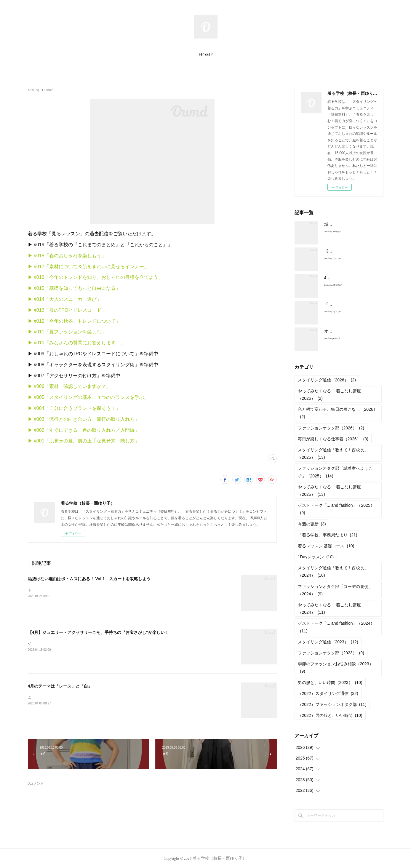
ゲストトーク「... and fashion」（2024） (336, 627)
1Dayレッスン (316, 557)
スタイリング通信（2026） (327, 380)
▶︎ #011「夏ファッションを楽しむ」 (67, 332)
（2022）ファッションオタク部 (332, 704)
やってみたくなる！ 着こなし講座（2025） (330, 491)
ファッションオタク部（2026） (331, 428)
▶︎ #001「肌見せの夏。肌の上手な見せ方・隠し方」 (84, 441)
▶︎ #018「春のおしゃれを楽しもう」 (67, 256)
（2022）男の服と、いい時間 (330, 715)
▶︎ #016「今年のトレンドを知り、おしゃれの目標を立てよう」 (95, 277)
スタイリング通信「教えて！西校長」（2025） (333, 454)
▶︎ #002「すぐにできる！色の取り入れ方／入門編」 (84, 430)
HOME (206, 55)
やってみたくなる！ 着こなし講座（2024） (330, 609)
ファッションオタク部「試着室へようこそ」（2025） (335, 472)
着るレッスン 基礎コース (326, 546)
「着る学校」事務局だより (328, 535)
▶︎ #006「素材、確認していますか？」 (69, 386)
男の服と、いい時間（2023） (330, 682)
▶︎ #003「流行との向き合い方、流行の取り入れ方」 (84, 419)
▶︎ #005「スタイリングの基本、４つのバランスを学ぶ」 (88, 397)
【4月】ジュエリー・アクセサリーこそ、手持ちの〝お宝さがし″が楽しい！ (99, 632)
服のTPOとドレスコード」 (78, 310)
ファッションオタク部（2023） (331, 653)
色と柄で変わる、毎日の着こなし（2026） (338, 413)
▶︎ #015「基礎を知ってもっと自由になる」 (74, 288)
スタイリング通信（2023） (328, 642)
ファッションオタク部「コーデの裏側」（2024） (335, 590)
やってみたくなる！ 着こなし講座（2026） (330, 395)
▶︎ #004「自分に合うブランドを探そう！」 (74, 408)
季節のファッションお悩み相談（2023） (336, 668)
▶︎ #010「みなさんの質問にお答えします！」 (76, 343)
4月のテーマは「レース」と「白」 (60, 686)
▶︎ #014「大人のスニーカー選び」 (65, 299)
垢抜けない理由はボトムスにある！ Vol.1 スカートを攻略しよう (89, 579)
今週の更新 (312, 524)
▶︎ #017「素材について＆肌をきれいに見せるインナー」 (88, 267)
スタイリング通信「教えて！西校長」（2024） (333, 572)
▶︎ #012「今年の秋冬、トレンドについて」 (74, 321)
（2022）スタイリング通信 (328, 693)
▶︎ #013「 (39, 310)
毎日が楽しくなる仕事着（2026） (333, 439)
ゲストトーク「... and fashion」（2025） (336, 509)
